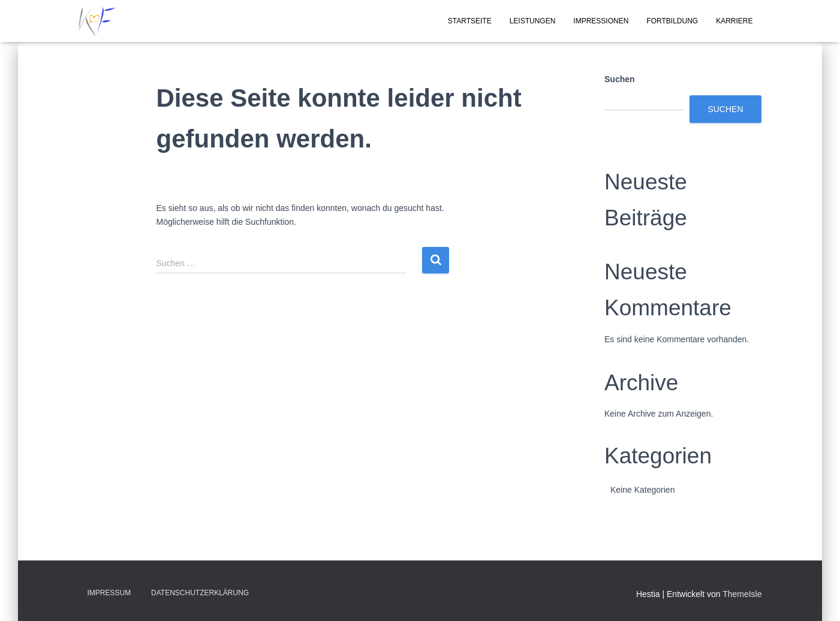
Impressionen (601, 21)
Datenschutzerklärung (200, 593)
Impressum (109, 593)
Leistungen (533, 21)
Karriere (734, 21)
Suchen (620, 79)
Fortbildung (672, 21)
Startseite (470, 21)
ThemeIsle (742, 594)
